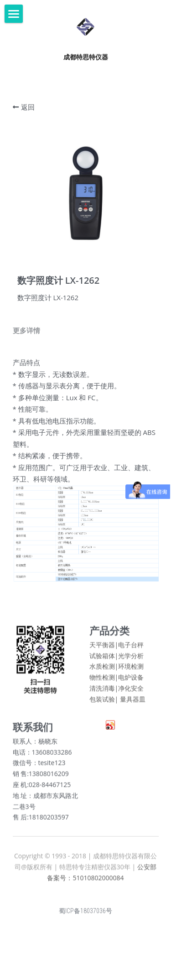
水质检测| (104, 670)
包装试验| (104, 702)
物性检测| (104, 680)
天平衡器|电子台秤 (117, 648)
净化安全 (131, 691)
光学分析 (131, 659)
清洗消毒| (104, 691)
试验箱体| (104, 659)
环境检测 (131, 670)
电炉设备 (131, 680)
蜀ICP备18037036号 (85, 914)
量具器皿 (133, 702)
